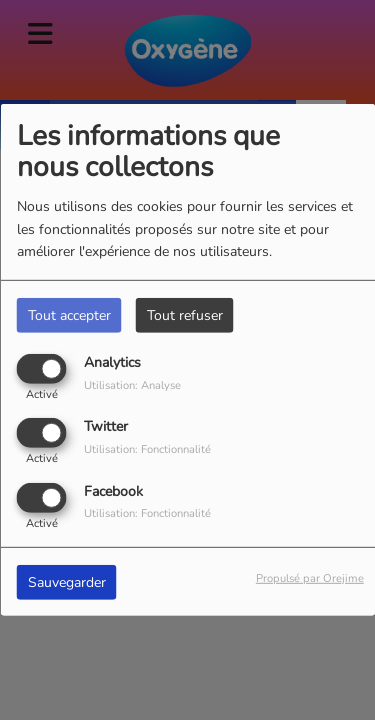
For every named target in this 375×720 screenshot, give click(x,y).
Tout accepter (69, 315)
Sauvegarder (67, 581)
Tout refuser (185, 315)
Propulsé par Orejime (310, 577)
